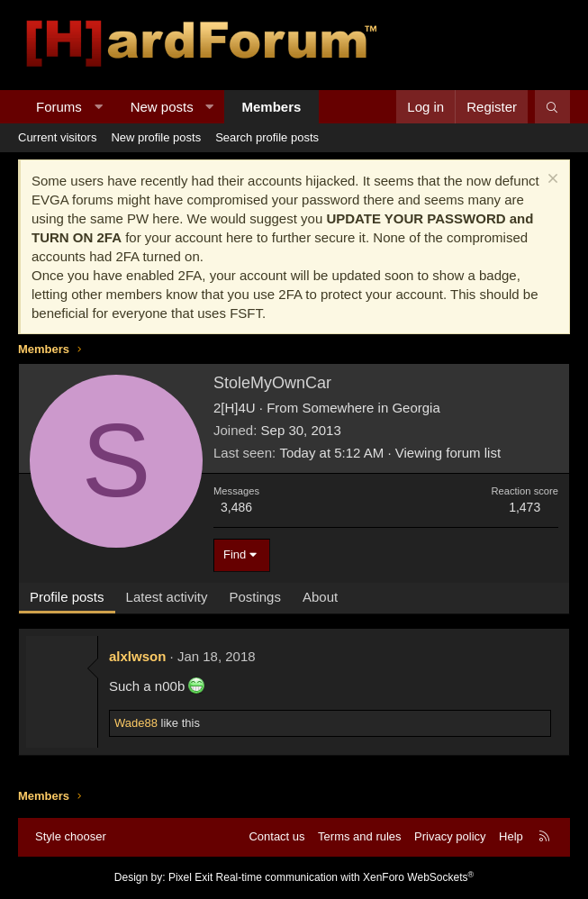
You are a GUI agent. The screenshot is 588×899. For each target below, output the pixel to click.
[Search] (552, 107)
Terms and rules (359, 836)
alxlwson (137, 656)
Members (272, 107)
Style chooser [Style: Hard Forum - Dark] (71, 836)
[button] (98, 107)
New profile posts (156, 137)
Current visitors (57, 137)
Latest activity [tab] (167, 597)
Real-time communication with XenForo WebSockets (345, 877)
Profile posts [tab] (67, 597)
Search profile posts (267, 137)
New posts (162, 107)
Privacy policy (450, 836)
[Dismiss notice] (551, 181)
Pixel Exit (190, 877)
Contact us (276, 836)
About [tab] (320, 597)
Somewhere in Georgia (371, 408)
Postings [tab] (255, 597)
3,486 (236, 507)
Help (511, 836)
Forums (59, 107)
